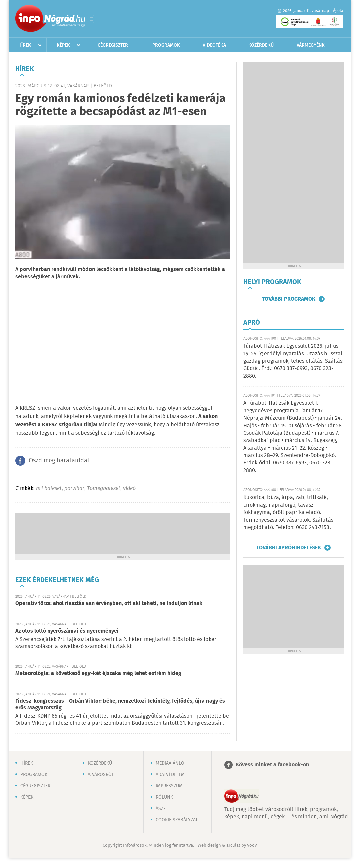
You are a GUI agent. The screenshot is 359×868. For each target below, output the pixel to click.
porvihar (74, 488)
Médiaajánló (170, 763)
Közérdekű (261, 45)
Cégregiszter (113, 45)
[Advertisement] (123, 533)
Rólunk (164, 797)
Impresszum (169, 786)
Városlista (91, 19)
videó (129, 488)
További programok (289, 299)
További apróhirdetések (289, 548)
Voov (252, 845)
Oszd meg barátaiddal (59, 461)
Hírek (25, 45)
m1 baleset (49, 488)
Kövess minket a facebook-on (272, 765)
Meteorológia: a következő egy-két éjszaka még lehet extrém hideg (98, 673)
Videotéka (214, 45)
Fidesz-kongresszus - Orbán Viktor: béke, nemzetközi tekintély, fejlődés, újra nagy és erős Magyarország (120, 705)
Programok (166, 45)
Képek (63, 45)
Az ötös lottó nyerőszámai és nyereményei (67, 631)
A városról (101, 775)
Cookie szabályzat (177, 820)
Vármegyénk (311, 45)
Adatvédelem (170, 775)
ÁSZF (161, 809)
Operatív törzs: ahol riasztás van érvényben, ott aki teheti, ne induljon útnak (109, 603)
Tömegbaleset (104, 488)
